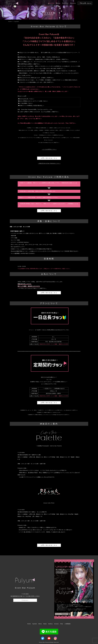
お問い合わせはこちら (49, 158)
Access (73, 3)
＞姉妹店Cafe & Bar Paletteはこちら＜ (49, 163)
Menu (58, 3)
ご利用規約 (68, 624)
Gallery (65, 3)
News (45, 624)
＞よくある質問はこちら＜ (49, 149)
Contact (25, 600)
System (51, 3)
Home (10, 21)
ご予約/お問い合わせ (85, 3)
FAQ (62, 624)
